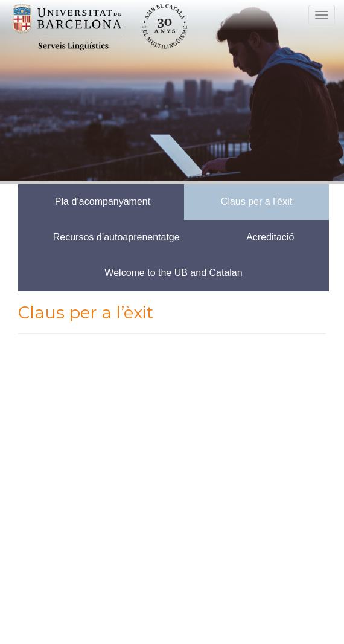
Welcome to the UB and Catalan (173, 273)
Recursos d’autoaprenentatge (116, 237)
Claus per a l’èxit (256, 201)
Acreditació (270, 237)
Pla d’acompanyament (103, 201)
